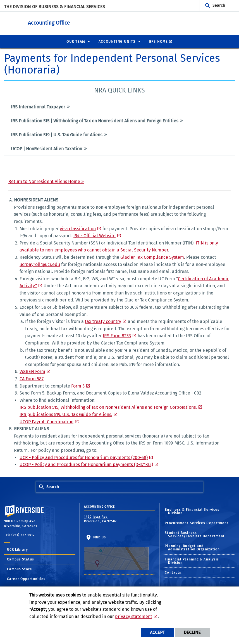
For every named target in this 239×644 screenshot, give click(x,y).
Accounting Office (80, 22)
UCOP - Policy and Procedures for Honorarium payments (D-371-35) (86, 464)
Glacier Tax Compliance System (152, 257)
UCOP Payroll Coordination (46, 421)
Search (219, 5)
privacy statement (134, 616)
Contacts (173, 572)
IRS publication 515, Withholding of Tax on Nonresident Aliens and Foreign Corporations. (108, 407)
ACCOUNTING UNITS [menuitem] (117, 41)
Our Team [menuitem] (76, 41)
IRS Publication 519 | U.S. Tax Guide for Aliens (57, 135)
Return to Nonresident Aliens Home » (46, 181)
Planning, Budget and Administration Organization (192, 547)
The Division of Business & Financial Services (55, 7)
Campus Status (21, 559)
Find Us (116, 552)
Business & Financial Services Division (192, 511)
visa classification (78, 228)
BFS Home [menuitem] (158, 41)
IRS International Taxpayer (38, 107)
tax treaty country (103, 321)
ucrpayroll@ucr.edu (40, 264)
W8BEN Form (32, 371)
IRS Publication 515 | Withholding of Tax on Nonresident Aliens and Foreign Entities (95, 121)
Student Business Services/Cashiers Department (195, 534)
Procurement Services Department (197, 523)
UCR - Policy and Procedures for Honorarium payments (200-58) (84, 457)
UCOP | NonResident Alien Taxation (46, 148)
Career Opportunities (26, 579)
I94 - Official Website (95, 235)
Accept (157, 632)
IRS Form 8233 (117, 335)
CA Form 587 (32, 378)
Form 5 (78, 386)
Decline (192, 632)
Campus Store (20, 569)
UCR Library (17, 549)
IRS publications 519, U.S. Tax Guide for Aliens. (66, 414)
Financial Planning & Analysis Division (192, 561)
